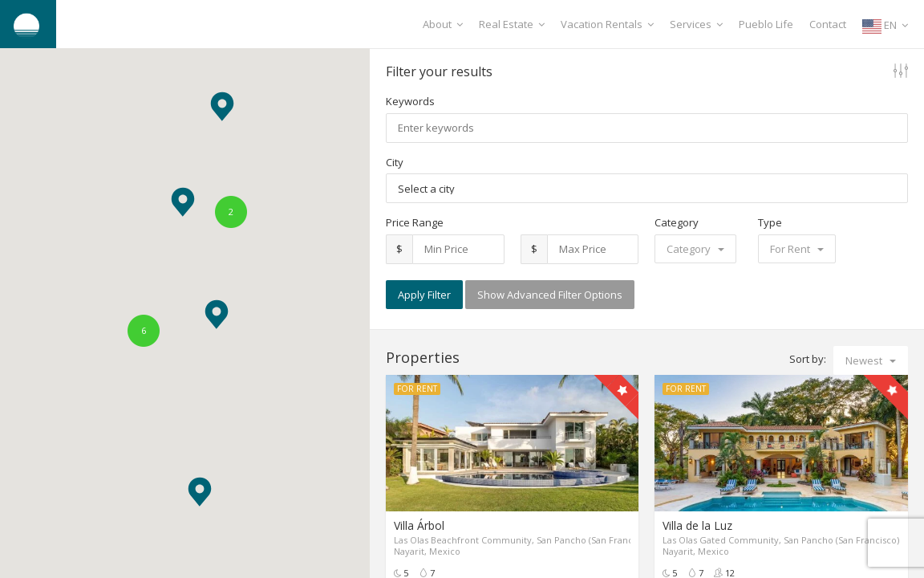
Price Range (415, 222)
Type (770, 222)
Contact (828, 24)
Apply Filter (424, 295)
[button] (222, 106)
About (443, 24)
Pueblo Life (766, 24)
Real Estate (512, 24)
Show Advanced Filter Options (550, 295)
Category (677, 222)
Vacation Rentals (607, 24)
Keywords (410, 101)
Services (696, 24)
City (395, 162)
